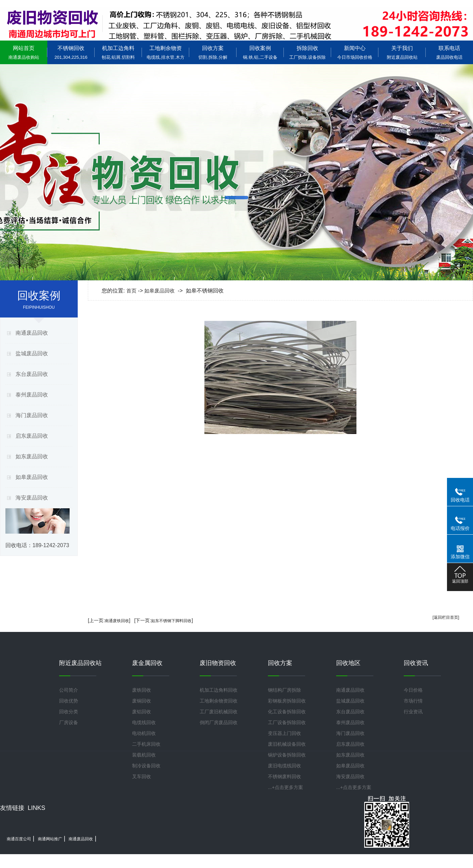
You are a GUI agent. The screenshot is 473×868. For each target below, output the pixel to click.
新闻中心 (355, 53)
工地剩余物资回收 (219, 701)
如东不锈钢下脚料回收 (171, 621)
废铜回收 (142, 701)
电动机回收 (144, 733)
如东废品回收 (32, 456)
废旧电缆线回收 (284, 766)
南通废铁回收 (117, 621)
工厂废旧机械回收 (219, 712)
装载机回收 (144, 755)
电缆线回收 (144, 722)
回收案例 (260, 53)
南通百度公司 (19, 839)
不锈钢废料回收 (284, 776)
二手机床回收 (146, 744)
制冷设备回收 (146, 766)
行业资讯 (413, 712)
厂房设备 (69, 722)
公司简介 (69, 690)
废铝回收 (142, 712)
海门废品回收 (32, 415)
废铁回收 (142, 690)
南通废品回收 (32, 333)
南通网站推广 (50, 839)
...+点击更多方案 (285, 787)
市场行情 (413, 701)
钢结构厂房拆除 (284, 690)
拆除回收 (307, 53)
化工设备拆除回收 (287, 712)
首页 (131, 291)
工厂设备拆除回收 (287, 722)
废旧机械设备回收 (287, 744)
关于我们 (402, 53)
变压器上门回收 (284, 733)
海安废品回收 (32, 498)
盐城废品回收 (32, 353)
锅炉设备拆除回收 (287, 755)
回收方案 (213, 53)
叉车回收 (142, 776)
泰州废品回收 (32, 395)
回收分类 (69, 712)
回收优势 (69, 701)
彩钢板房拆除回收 (287, 701)
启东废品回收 (32, 436)
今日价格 (413, 690)
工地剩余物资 (166, 53)
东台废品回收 (32, 374)
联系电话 (449, 53)
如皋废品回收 (32, 477)
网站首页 (24, 53)
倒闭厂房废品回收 (219, 722)
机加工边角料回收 (219, 690)
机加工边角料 (118, 53)
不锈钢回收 (71, 53)
